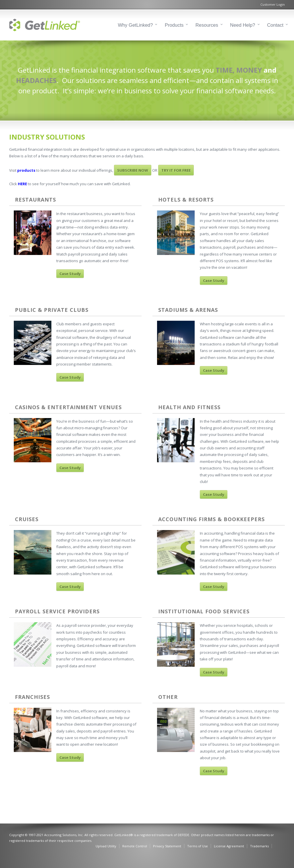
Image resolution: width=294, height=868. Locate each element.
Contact (275, 25)
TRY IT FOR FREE (176, 170)
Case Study (70, 274)
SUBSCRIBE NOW (133, 170)
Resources (207, 25)
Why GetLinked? (136, 25)
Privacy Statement (167, 846)
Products (174, 25)
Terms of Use (198, 846)
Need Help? (242, 25)
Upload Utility (106, 846)
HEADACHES (36, 80)
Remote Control (135, 846)
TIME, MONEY (239, 70)
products (26, 170)
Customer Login (273, 4)
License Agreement (229, 846)
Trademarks (259, 846)
